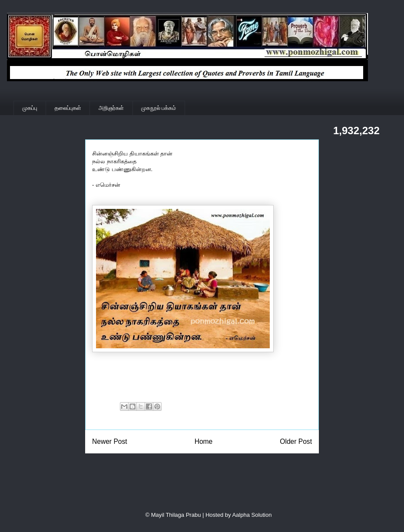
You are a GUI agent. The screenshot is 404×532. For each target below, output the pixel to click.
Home (204, 441)
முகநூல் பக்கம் (159, 108)
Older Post (296, 441)
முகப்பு (30, 108)
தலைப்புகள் (68, 108)
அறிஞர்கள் (111, 108)
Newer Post (110, 441)
